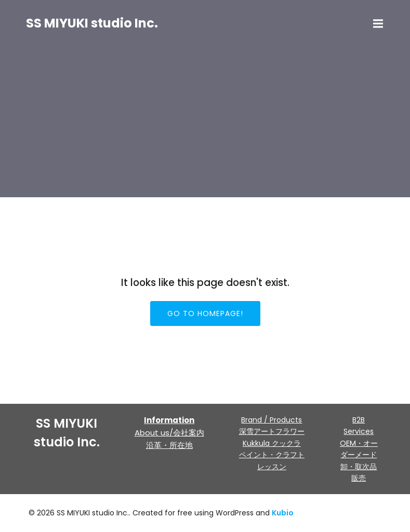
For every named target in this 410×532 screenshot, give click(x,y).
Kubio (283, 513)
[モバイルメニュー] (378, 24)
